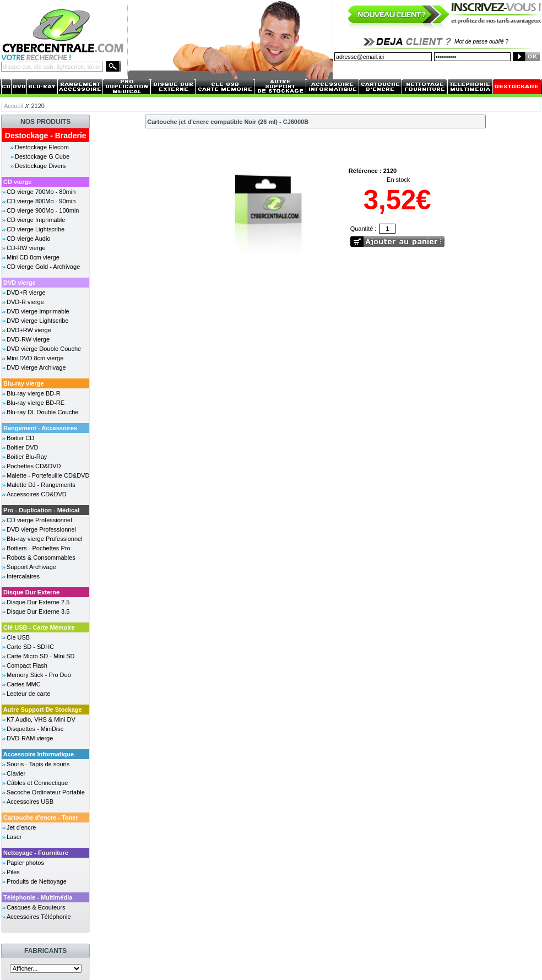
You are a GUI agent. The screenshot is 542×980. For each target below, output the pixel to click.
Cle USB (18, 637)
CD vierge (17, 182)
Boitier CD (20, 438)
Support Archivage (31, 567)
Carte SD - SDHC (30, 647)
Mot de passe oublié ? (481, 42)
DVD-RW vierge (28, 339)
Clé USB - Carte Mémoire (39, 627)
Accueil (13, 106)
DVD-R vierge (25, 302)
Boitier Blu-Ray (27, 457)
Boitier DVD (22, 447)
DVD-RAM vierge (30, 738)
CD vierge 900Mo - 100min (43, 210)
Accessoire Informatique (39, 754)
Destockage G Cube (42, 156)
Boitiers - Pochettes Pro (39, 548)
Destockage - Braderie (46, 136)
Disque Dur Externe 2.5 (38, 602)
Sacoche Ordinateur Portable (46, 792)
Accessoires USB (30, 802)
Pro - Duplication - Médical (41, 510)
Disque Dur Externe (31, 592)
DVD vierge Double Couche (44, 349)
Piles (13, 872)
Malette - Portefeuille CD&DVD (48, 475)
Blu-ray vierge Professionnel (45, 539)
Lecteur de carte (29, 694)
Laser (14, 837)
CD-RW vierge (26, 248)
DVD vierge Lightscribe (38, 321)
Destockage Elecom (42, 147)
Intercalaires (23, 576)
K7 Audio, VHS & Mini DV (41, 719)
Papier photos (25, 863)
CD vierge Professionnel (39, 520)
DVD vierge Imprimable (38, 311)
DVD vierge (20, 283)
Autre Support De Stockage (43, 710)
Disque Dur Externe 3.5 (38, 611)
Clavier (16, 773)
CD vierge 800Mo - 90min (41, 201)
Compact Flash (27, 665)
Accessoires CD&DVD (37, 494)
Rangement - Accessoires (40, 428)
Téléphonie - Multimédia (38, 897)
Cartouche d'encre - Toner (41, 817)
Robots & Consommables (41, 557)
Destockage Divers (40, 166)
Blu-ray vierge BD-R (34, 393)
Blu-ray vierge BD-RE (36, 403)
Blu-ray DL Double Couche (42, 412)
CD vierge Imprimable (36, 220)
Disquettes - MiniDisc (35, 729)
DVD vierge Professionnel (41, 529)
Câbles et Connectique (37, 783)
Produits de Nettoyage (37, 881)
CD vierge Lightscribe (36, 229)
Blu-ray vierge (23, 383)
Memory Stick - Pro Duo (39, 675)
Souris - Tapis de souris (38, 764)
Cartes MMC (24, 684)
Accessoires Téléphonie (39, 917)
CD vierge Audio (29, 239)
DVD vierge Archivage (36, 367)
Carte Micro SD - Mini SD (40, 656)
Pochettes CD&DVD (34, 466)
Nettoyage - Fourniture (36, 853)
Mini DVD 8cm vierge (35, 358)
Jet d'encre (21, 827)
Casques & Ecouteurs (36, 907)
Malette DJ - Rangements (41, 485)
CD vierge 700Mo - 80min (41, 192)
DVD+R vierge (26, 293)
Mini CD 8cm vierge (33, 257)
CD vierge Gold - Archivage (43, 267)
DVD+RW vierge (29, 330)
